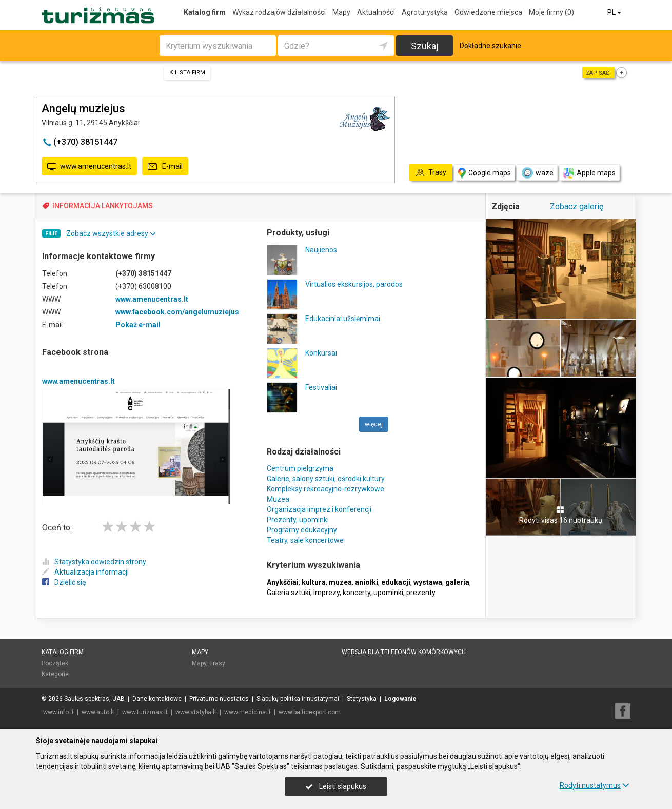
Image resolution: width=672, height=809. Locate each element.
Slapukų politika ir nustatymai (298, 699)
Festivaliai (321, 387)
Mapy (341, 12)
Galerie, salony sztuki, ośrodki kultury (326, 479)
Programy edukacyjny (302, 530)
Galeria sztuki (289, 593)
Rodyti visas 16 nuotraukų (561, 515)
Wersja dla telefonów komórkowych (404, 652)
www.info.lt (58, 712)
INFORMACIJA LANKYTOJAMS (103, 206)
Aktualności (376, 12)
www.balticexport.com (310, 712)
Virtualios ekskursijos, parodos (354, 284)
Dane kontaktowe (157, 699)
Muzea (278, 499)
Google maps (485, 173)
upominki (388, 593)
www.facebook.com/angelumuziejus (177, 312)
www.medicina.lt (248, 712)
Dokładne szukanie (490, 46)
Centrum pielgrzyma (300, 468)
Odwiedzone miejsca (488, 12)
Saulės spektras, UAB (94, 699)
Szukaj (425, 46)
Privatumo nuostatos (219, 699)
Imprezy (327, 593)
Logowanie (400, 699)
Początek (55, 663)
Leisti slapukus (336, 786)
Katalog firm (205, 12)
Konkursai (321, 353)
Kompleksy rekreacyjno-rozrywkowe (325, 489)
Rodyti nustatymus (595, 785)
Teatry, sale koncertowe (305, 540)
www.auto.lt (98, 712)
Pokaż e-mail (138, 325)
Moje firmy (551, 12)
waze (537, 173)
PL (615, 12)
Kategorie (55, 674)
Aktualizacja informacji (85, 572)
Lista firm (187, 73)
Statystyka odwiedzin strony (94, 562)
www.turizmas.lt (145, 712)
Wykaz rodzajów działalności (279, 12)
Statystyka (362, 699)
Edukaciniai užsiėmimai (343, 319)
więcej (374, 424)
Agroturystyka (425, 12)
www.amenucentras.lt (89, 167)
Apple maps (589, 173)
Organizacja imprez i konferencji (319, 509)
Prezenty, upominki (298, 520)
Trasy (217, 663)
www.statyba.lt (196, 712)
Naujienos (321, 250)
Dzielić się (64, 582)
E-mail (165, 167)
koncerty (357, 593)
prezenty (421, 593)
